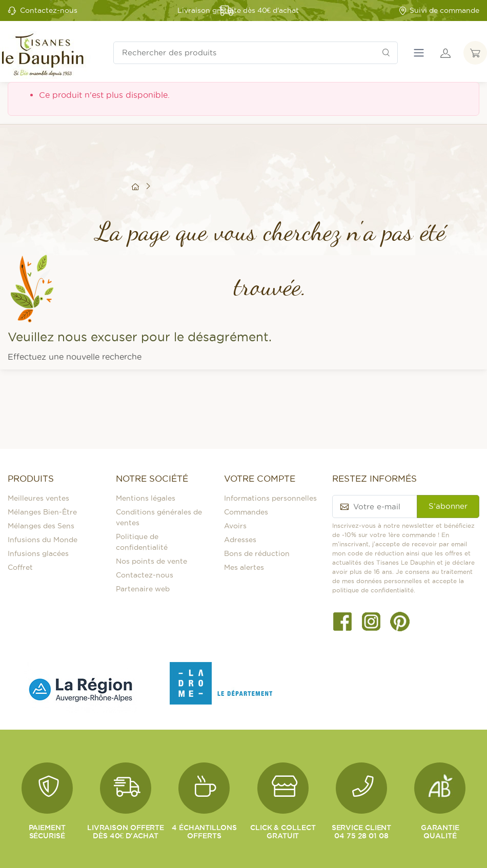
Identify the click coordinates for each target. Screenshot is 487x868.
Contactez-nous (49, 10)
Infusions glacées (38, 553)
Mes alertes (244, 567)
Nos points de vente (151, 561)
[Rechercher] (386, 53)
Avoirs (235, 526)
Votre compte (260, 479)
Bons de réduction (257, 553)
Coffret (20, 567)
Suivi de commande (439, 11)
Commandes (246, 512)
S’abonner (448, 506)
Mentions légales (146, 498)
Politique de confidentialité (142, 542)
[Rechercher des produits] (256, 53)
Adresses (240, 540)
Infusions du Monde (43, 540)
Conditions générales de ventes (159, 517)
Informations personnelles (270, 498)
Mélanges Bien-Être (42, 512)
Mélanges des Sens (41, 526)
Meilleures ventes (38, 498)
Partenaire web (143, 589)
